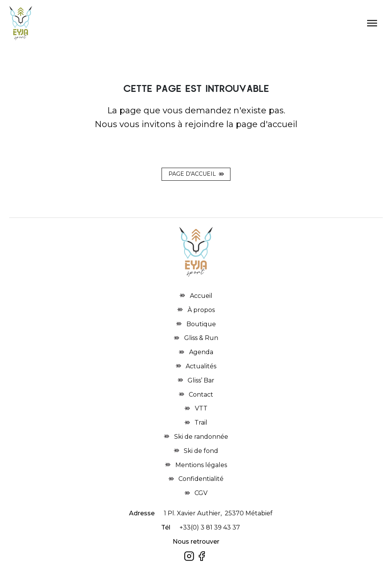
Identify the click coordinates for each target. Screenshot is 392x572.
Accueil (201, 296)
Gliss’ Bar (201, 380)
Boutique (201, 324)
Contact (201, 395)
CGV (201, 493)
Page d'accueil (192, 174)
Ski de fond (201, 451)
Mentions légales (201, 465)
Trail (201, 422)
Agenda (201, 352)
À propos (201, 310)
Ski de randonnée (201, 437)
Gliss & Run (201, 338)
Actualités (201, 366)
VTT (201, 408)
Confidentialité (201, 479)
